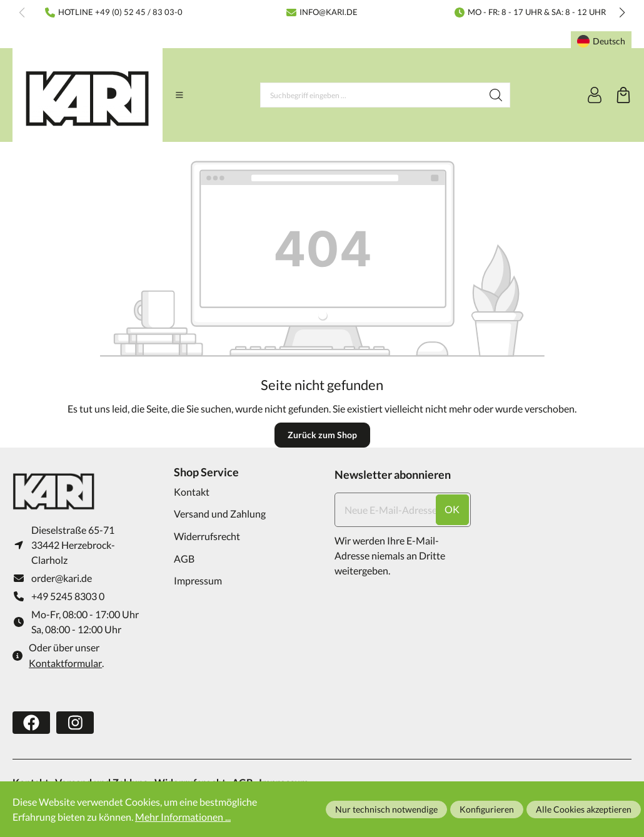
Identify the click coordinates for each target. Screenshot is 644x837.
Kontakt (192, 492)
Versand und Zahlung (220, 514)
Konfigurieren (487, 809)
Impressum (198, 580)
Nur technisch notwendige (386, 809)
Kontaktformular (65, 663)
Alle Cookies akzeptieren (584, 809)
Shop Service (206, 472)
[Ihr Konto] (595, 95)
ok (452, 509)
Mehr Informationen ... (183, 817)
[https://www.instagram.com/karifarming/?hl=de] (75, 723)
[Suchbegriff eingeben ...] (371, 95)
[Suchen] (496, 95)
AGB (184, 559)
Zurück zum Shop (322, 435)
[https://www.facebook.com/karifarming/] (31, 723)
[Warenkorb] (623, 95)
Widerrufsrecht (207, 536)
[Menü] (179, 95)
